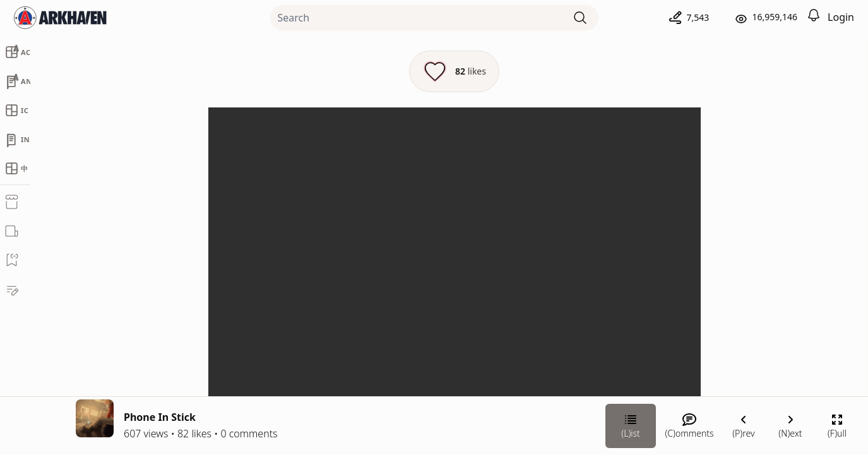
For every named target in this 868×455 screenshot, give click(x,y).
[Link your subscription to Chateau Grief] (670, 360)
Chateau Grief (726, 244)
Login (841, 17)
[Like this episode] (316, 71)
